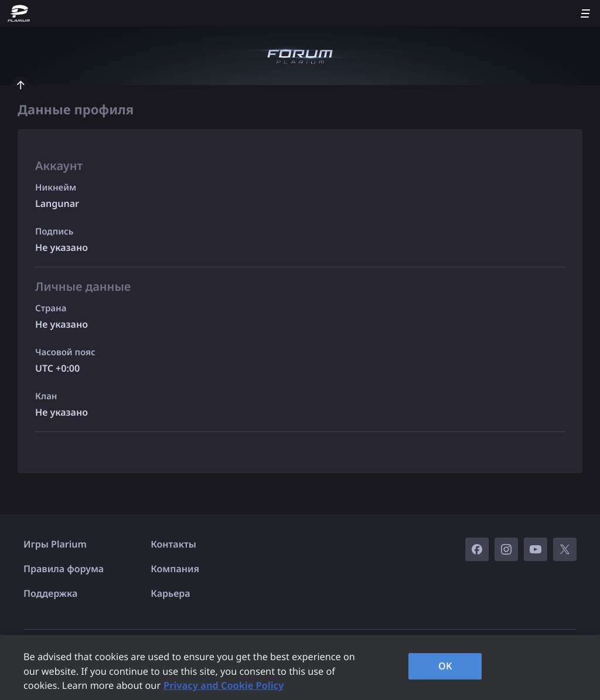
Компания (175, 569)
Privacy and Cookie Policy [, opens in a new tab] (224, 685)
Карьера (170, 593)
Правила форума (64, 569)
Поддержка (50, 593)
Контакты (173, 544)
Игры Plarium (55, 544)
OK (445, 666)
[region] (300, 667)
